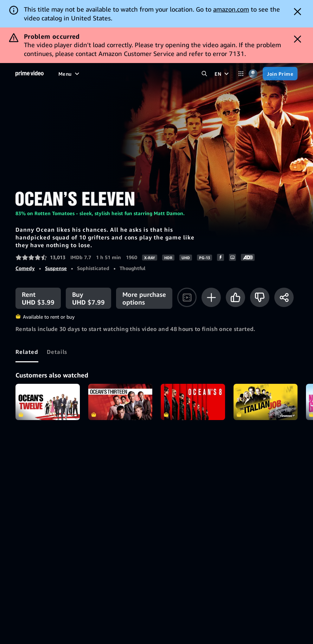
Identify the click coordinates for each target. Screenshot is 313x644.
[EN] (222, 74)
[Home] (30, 74)
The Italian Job (266, 402)
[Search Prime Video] (204, 74)
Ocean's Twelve (48, 402)
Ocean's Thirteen (120, 402)
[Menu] (70, 74)
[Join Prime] (280, 74)
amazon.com (231, 9)
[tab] (27, 352)
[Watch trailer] (187, 297)
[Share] (284, 297)
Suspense (56, 268)
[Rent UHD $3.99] (38, 298)
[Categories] (241, 74)
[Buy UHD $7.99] (88, 298)
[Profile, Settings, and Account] (253, 74)
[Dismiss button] (298, 12)
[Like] (235, 297)
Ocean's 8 (193, 402)
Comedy (25, 268)
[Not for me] (260, 297)
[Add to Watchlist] (211, 297)
